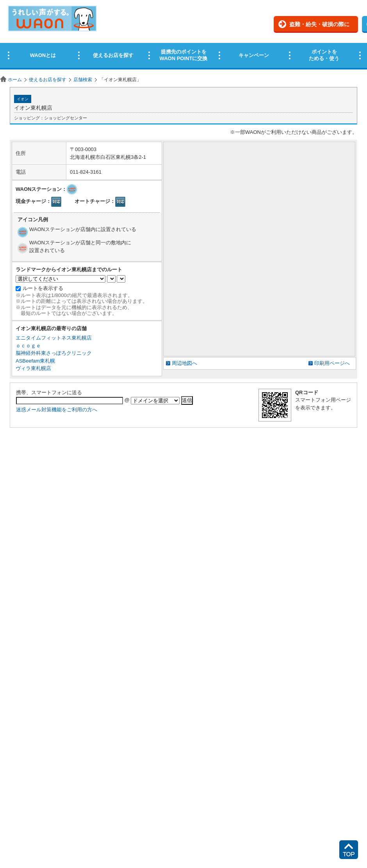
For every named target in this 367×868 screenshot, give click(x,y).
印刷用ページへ (332, 363)
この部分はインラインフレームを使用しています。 (183, 36)
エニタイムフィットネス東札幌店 (54, 338)
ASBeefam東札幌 (35, 361)
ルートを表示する (43, 288)
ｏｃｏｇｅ (28, 346)
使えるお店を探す (48, 80)
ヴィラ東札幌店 (33, 368)
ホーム (15, 80)
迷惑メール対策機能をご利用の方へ (57, 410)
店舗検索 (83, 80)
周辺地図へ (184, 363)
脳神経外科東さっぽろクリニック (54, 353)
